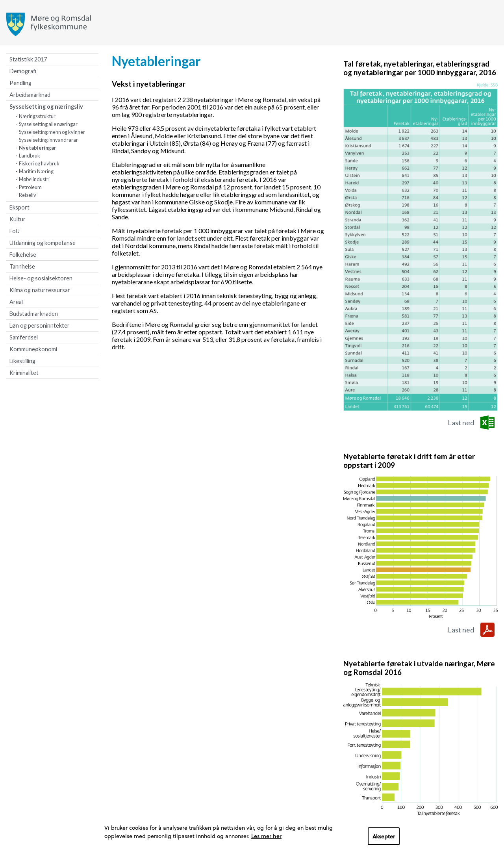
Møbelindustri (34, 179)
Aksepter (384, 836)
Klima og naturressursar (40, 290)
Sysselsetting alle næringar (48, 124)
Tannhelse (22, 266)
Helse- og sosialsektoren (41, 278)
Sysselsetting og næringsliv (46, 107)
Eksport (19, 207)
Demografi (23, 71)
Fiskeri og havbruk (39, 163)
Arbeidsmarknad (30, 95)
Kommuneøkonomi (33, 349)
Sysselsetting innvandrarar (48, 140)
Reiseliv (28, 195)
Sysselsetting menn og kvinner (52, 132)
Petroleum (30, 187)
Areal (16, 302)
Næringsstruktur (37, 116)
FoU (15, 231)
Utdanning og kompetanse (43, 243)
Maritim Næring (36, 171)
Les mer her (266, 836)
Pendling (20, 83)
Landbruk (30, 156)
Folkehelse (23, 255)
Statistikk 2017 (28, 59)
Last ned (461, 423)
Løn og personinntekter (40, 325)
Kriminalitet (24, 373)
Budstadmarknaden (34, 314)
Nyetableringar (37, 148)
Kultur (18, 219)
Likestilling (22, 361)
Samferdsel (24, 337)
